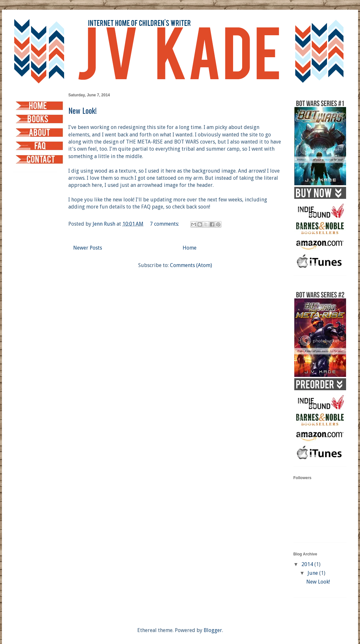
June (313, 573)
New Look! (83, 110)
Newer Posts (88, 248)
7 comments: (165, 224)
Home (190, 248)
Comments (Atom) (191, 265)
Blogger (213, 630)
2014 (308, 564)
